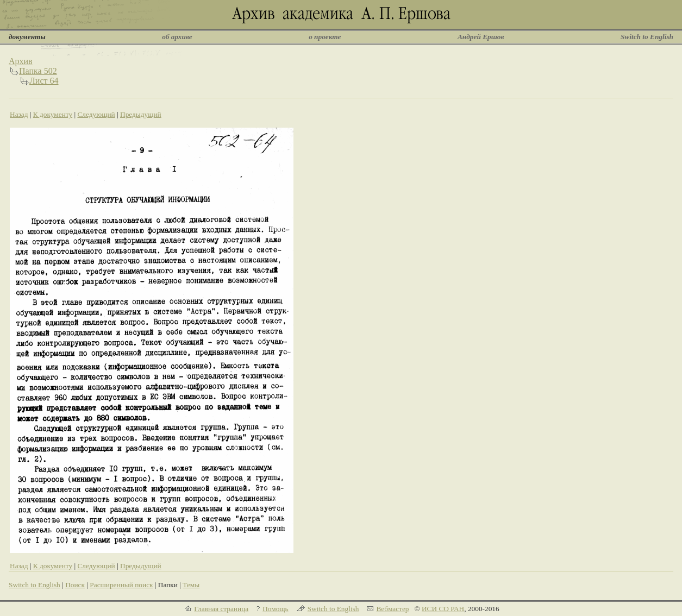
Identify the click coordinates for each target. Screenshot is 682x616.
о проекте (325, 37)
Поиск (75, 585)
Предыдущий (141, 114)
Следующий (96, 114)
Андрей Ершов (481, 37)
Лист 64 (44, 81)
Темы (191, 585)
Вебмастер (392, 609)
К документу (53, 114)
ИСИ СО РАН (443, 609)
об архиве (177, 37)
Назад (19, 114)
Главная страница (221, 609)
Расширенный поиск (121, 585)
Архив (21, 61)
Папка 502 (38, 71)
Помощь (275, 609)
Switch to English (647, 37)
